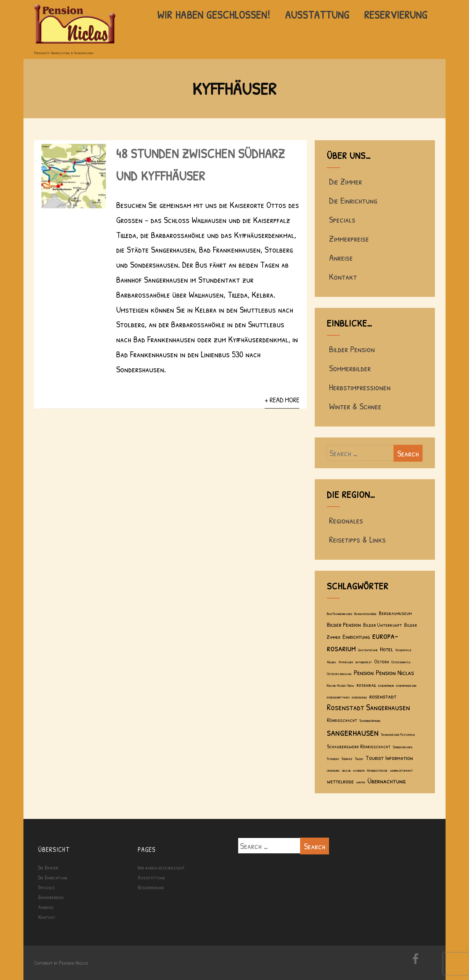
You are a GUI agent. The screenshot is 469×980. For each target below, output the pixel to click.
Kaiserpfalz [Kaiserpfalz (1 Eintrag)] (403, 650)
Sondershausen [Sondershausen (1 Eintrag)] (402, 747)
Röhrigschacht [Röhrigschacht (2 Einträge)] (342, 720)
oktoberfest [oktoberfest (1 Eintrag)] (364, 662)
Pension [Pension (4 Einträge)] (364, 672)
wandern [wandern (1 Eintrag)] (359, 770)
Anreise (340, 257)
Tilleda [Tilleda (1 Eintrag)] (359, 759)
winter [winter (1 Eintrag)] (361, 782)
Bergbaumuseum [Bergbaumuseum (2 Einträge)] (395, 613)
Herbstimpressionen (359, 387)
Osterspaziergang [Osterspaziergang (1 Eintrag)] (339, 674)
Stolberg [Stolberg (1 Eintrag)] (333, 759)
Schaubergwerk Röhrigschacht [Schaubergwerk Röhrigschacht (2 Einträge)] (359, 746)
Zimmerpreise (348, 238)
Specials (341, 219)
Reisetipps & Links (356, 539)
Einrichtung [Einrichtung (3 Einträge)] (356, 636)
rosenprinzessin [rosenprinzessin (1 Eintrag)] (406, 685)
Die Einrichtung (352, 200)
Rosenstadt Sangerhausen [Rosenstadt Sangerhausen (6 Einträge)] (368, 707)
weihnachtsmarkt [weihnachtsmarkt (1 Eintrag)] (401, 770)
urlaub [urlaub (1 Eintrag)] (346, 770)
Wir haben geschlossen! (214, 15)
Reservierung (396, 15)
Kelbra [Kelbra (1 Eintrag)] (332, 662)
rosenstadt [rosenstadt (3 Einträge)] (383, 696)
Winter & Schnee (354, 406)
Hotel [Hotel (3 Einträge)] (387, 649)
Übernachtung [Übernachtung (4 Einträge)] (387, 781)
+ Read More (282, 400)
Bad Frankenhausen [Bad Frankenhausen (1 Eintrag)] (339, 614)
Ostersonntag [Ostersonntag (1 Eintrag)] (401, 662)
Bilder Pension (351, 349)
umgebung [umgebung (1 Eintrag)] (333, 770)
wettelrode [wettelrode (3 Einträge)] (340, 781)
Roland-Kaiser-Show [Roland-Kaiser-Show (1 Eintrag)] (341, 685)
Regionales (345, 520)
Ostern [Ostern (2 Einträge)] (382, 661)
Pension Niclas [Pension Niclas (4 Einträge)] (395, 672)
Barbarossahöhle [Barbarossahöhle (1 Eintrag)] (365, 614)
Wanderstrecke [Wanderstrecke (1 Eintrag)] (377, 770)
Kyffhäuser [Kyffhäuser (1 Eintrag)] (346, 662)
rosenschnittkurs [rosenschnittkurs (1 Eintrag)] (338, 697)
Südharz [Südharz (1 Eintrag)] (347, 759)
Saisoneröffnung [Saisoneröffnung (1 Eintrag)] (370, 720)
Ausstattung (317, 15)
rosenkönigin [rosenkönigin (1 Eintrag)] (386, 685)
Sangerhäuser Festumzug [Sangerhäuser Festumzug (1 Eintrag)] (398, 734)
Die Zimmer (344, 181)
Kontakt (342, 276)
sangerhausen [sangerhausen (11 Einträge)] (353, 732)
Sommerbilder (349, 368)
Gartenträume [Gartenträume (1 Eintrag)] (368, 650)
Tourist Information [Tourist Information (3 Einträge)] (389, 758)
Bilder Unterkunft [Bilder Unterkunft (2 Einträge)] (383, 625)
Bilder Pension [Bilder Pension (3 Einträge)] (344, 624)
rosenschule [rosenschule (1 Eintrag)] (359, 697)
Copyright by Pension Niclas (61, 963)
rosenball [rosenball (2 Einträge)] (366, 685)
